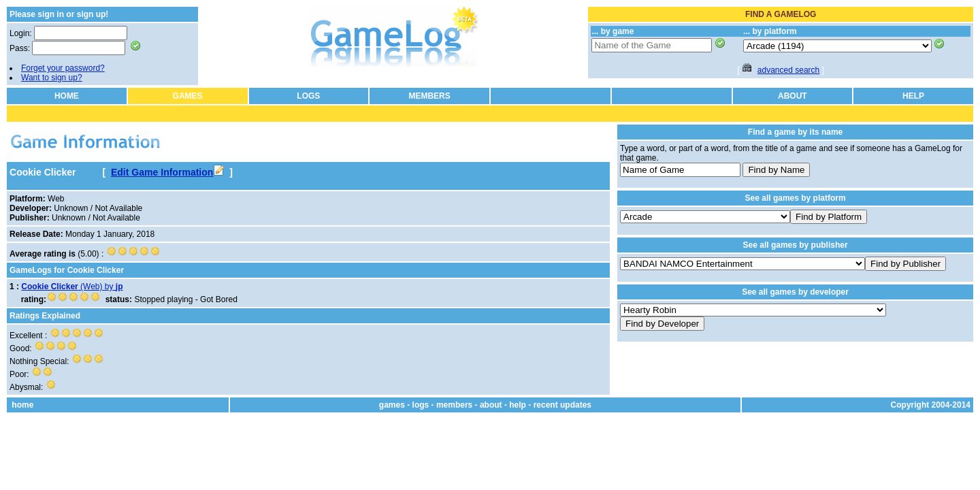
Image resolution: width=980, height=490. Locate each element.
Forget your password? (63, 68)
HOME (67, 96)
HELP (913, 96)
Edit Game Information (167, 172)
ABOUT (793, 96)
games (392, 405)
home (22, 405)
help (518, 405)
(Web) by (72, 287)
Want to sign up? (52, 78)
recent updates (562, 405)
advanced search (788, 70)
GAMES (188, 96)
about (491, 405)
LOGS (308, 96)
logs (421, 405)
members (454, 405)
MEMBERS (429, 96)
